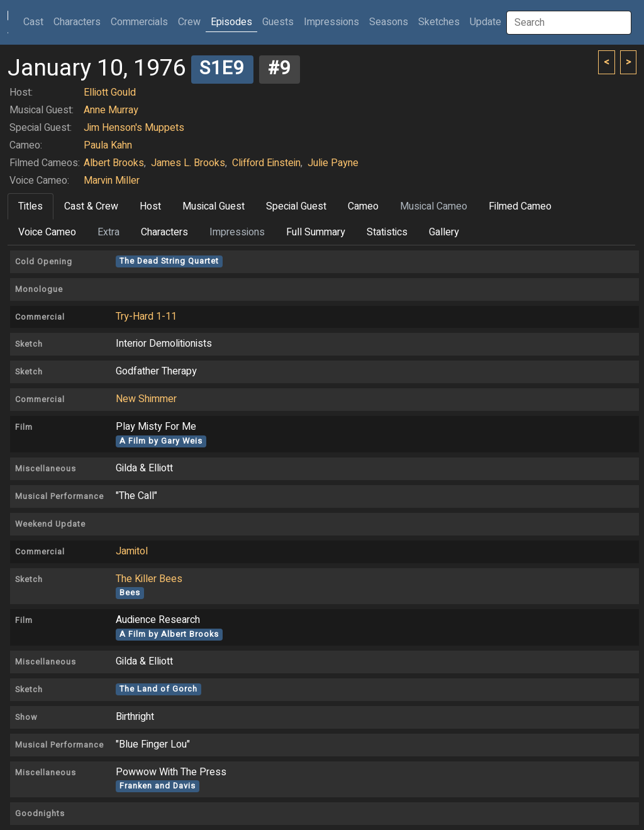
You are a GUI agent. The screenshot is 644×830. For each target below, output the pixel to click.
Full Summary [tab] (316, 232)
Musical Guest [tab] (214, 206)
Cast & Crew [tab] (91, 206)
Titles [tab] (31, 206)
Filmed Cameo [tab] (520, 206)
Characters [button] (77, 22)
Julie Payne (333, 163)
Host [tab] (150, 206)
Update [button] (486, 22)
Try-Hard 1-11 (146, 317)
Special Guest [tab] (296, 206)
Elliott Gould (110, 93)
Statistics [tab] (387, 232)
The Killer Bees (149, 579)
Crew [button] (189, 22)
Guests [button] (278, 22)
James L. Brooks (188, 163)
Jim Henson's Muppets (134, 128)
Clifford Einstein (266, 163)
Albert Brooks (114, 163)
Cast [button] (36, 22)
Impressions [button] (331, 22)
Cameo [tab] (363, 206)
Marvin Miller (112, 181)
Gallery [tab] (444, 232)
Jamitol (132, 551)
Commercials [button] (139, 22)
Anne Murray (111, 110)
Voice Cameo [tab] (47, 232)
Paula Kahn (108, 145)
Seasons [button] (389, 22)
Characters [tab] (164, 232)
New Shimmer (146, 399)
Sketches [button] (439, 22)
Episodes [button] (231, 22)
